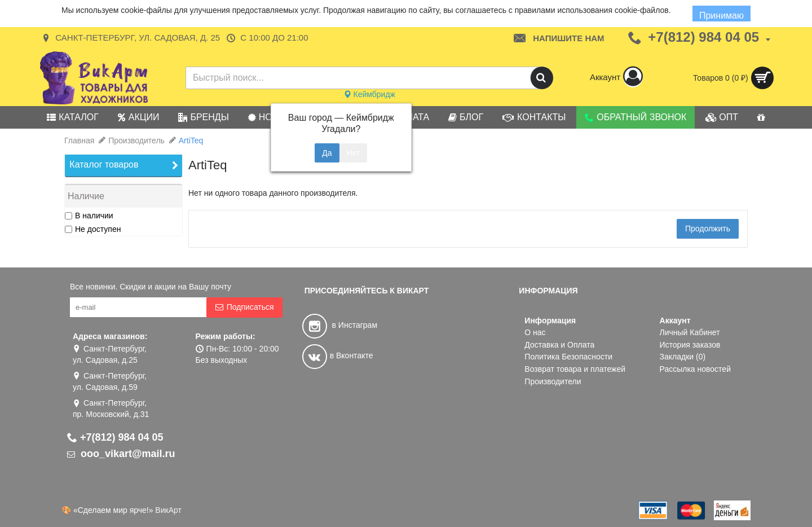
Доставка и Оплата (559, 345)
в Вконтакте (338, 355)
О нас (535, 332)
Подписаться (244, 307)
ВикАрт (168, 510)
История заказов (690, 345)
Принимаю (721, 16)
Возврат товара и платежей (575, 369)
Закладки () (683, 357)
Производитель (136, 140)
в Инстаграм (340, 325)
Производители (553, 381)
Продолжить (708, 229)
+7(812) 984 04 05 (115, 437)
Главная (79, 140)
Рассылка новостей (695, 369)
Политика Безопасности (568, 357)
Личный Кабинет (690, 332)
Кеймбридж (369, 94)
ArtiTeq (191, 140)
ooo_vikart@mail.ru (121, 454)
